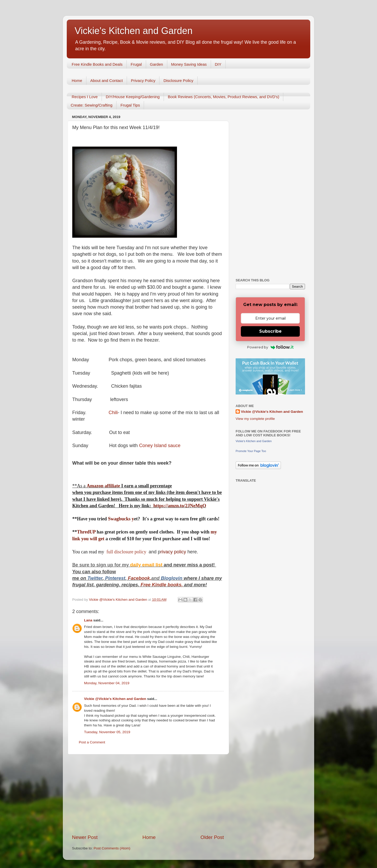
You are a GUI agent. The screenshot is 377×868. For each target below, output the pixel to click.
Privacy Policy (143, 80)
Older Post (212, 837)
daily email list (147, 565)
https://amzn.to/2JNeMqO (180, 506)
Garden (157, 64)
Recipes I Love (85, 97)
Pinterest (115, 578)
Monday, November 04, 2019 (107, 683)
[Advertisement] (148, 794)
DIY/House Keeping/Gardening (133, 97)
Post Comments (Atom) (112, 848)
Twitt (93, 578)
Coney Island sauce (160, 446)
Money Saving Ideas (189, 64)
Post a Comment (92, 742)
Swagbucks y (120, 519)
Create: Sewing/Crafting (92, 105)
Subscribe (270, 331)
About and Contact (107, 80)
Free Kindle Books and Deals (97, 64)
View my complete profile (255, 419)
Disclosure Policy (178, 80)
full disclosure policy (127, 552)
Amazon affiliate (103, 486)
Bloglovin (172, 578)
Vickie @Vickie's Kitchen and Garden (115, 699)
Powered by (270, 347)
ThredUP (87, 532)
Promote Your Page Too (251, 451)
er (100, 578)
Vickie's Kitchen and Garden (134, 31)
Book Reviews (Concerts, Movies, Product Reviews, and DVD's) (224, 97)
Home (77, 80)
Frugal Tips (130, 105)
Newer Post (85, 837)
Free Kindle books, (162, 585)
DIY (218, 64)
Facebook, (139, 578)
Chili (113, 413)
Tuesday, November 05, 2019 (107, 732)
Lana (88, 620)
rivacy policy (173, 552)
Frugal (136, 64)
